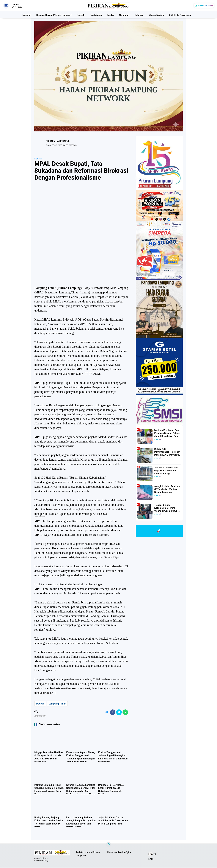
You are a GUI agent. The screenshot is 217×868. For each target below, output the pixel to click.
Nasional (123, 15)
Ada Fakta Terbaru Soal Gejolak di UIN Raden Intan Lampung (167, 470)
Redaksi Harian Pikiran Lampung (54, 15)
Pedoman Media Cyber (119, 853)
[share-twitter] (118, 712)
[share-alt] (105, 712)
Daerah (81, 15)
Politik (110, 15)
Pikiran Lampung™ (42, 861)
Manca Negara (156, 15)
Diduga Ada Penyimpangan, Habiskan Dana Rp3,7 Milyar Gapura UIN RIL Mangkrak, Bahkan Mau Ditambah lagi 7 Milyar (168, 452)
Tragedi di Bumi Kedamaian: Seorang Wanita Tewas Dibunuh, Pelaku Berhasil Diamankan (167, 508)
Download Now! (205, 6)
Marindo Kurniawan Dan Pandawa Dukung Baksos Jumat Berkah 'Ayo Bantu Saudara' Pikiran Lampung (167, 433)
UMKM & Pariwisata (180, 15)
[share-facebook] (112, 712)
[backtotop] (108, 845)
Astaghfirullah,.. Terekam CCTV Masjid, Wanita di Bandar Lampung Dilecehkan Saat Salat (166, 489)
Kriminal (27, 15)
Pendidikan (96, 15)
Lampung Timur (57, 704)
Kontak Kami (150, 855)
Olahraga (138, 15)
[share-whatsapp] (125, 712)
